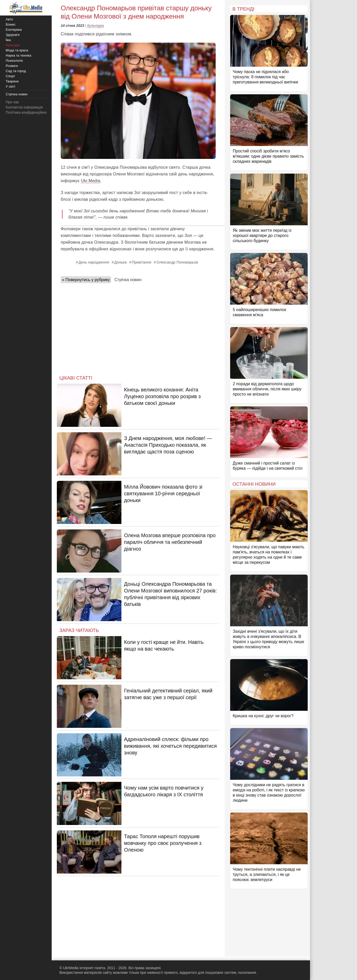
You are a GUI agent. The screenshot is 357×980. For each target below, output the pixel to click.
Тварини (12, 81)
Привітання (141, 262)
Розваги (12, 66)
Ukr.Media (91, 181)
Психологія (14, 61)
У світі (10, 86)
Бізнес (11, 24)
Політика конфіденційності (28, 112)
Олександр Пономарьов (177, 262)
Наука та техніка (18, 55)
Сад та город (16, 71)
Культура (95, 26)
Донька (120, 262)
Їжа (8, 40)
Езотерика (14, 30)
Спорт (10, 76)
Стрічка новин (128, 280)
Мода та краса (17, 50)
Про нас (12, 102)
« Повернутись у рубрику (86, 280)
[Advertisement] (138, 328)
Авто (9, 19)
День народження (94, 262)
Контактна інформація (24, 107)
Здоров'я (13, 35)
